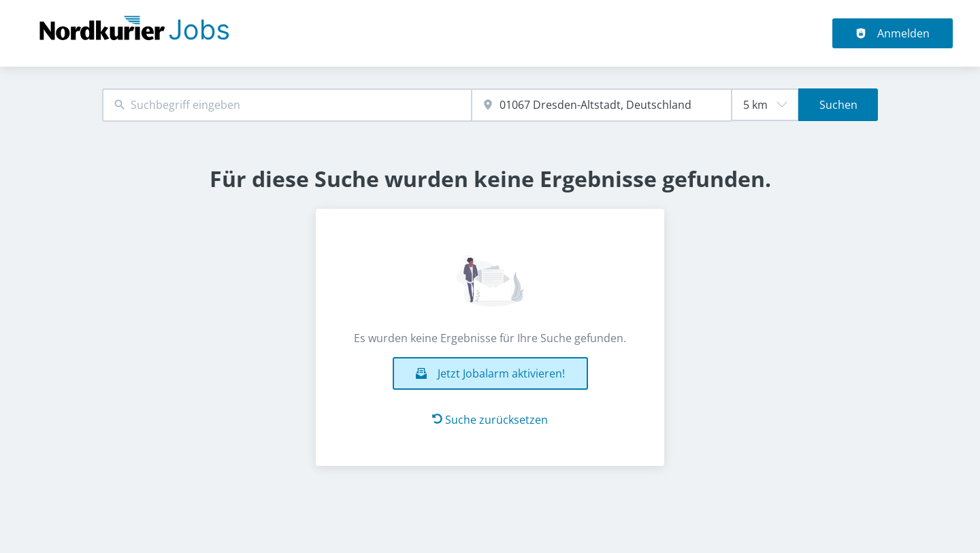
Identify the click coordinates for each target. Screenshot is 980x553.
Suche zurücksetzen (490, 420)
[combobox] (287, 105)
